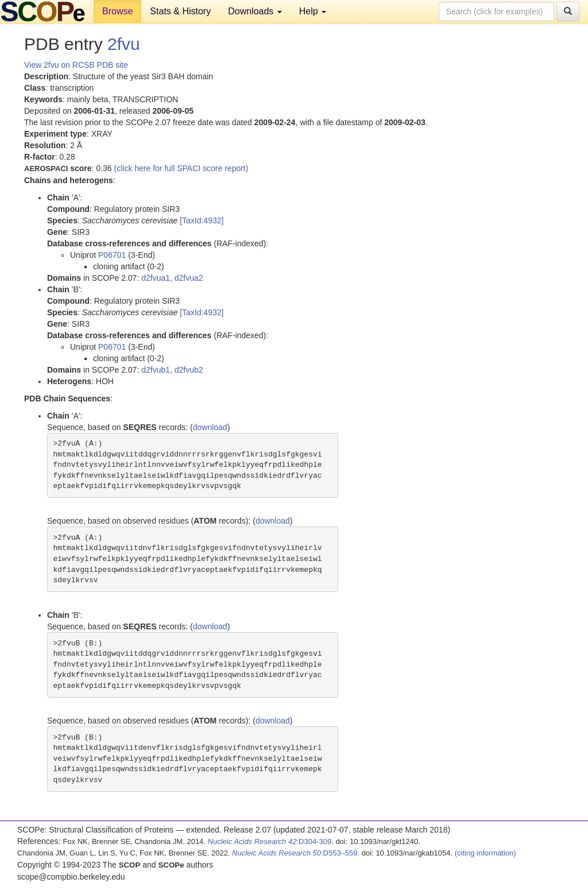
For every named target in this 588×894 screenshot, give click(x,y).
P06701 (112, 255)
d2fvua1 (156, 278)
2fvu (124, 44)
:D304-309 (270, 841)
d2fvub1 (156, 370)
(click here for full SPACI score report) (181, 168)
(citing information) (486, 853)
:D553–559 (295, 853)
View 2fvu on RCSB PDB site (76, 65)
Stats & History (180, 11)
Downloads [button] (255, 11)
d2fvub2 (189, 370)
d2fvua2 (189, 278)
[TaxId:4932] (202, 220)
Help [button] (313, 11)
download (210, 427)
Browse (117, 11)
